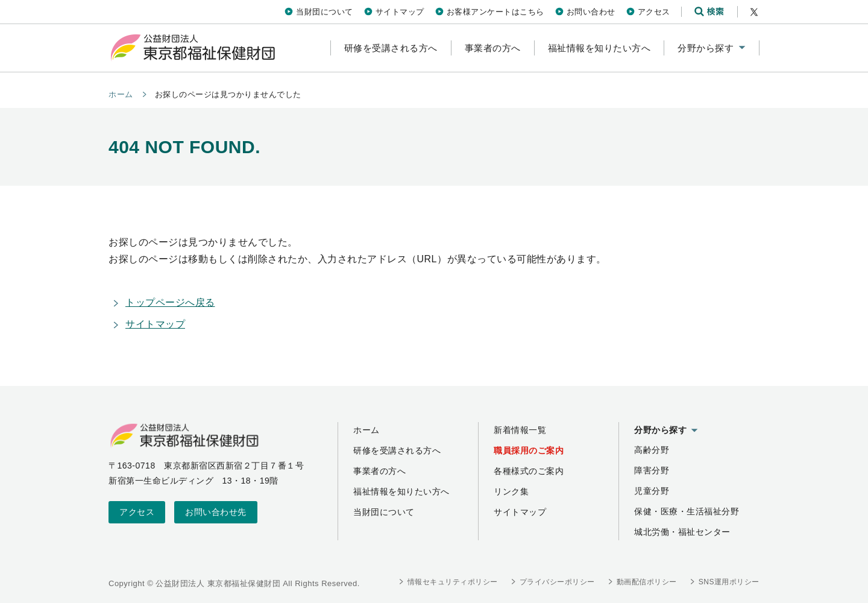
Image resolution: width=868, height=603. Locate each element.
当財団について (325, 12)
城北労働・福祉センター (682, 532)
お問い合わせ (591, 12)
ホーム (121, 94)
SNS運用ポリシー (729, 582)
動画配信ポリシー (647, 582)
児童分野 (652, 491)
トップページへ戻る (170, 302)
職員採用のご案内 (529, 450)
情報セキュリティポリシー (453, 582)
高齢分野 (652, 450)
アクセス (654, 12)
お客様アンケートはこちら (495, 12)
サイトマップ (400, 12)
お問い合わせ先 (216, 512)
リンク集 (511, 491)
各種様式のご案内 (529, 471)
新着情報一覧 (520, 430)
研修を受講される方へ (397, 450)
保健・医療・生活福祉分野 (687, 511)
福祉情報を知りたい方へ (401, 491)
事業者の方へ (379, 471)
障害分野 (652, 470)
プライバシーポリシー (557, 582)
